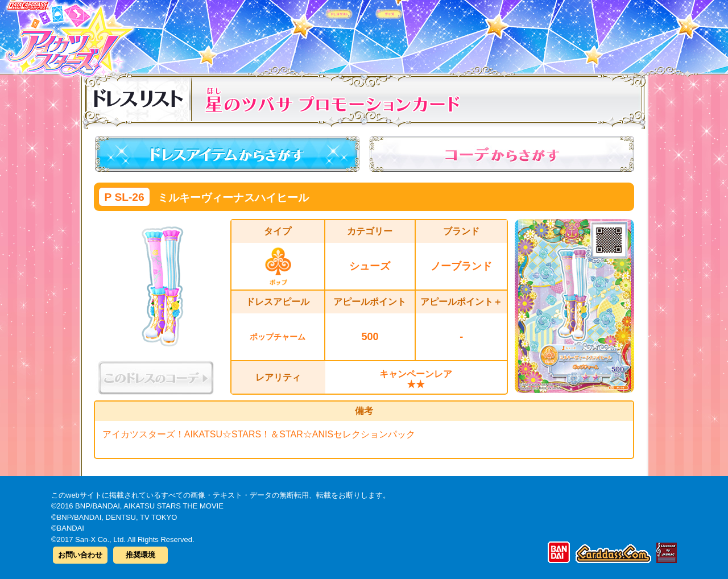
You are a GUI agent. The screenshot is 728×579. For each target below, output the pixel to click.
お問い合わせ (80, 555)
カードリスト (291, 34)
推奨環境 (140, 555)
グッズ (437, 34)
